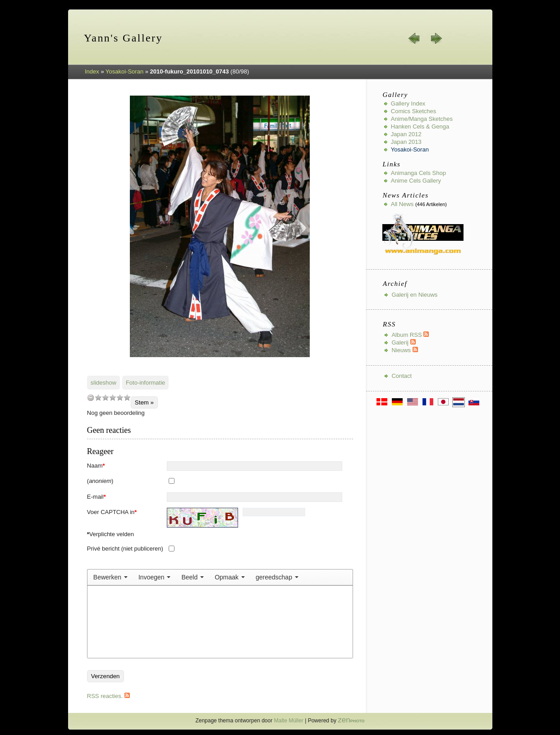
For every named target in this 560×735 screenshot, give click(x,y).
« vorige (414, 38)
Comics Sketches (413, 111)
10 (127, 397)
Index (92, 71)
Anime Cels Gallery (416, 181)
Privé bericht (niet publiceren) (125, 549)
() (100, 481)
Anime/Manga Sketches (422, 119)
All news (402, 204)
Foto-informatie (145, 383)
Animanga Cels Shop (418, 173)
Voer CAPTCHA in (112, 512)
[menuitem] (110, 577)
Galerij (403, 342)
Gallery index (408, 103)
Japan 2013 (406, 142)
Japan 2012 (406, 134)
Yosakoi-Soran (124, 71)
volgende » (436, 38)
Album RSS (410, 335)
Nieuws (404, 350)
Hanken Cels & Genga (420, 126)
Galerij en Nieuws (414, 295)
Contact (402, 376)
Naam (96, 466)
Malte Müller (289, 721)
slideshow (103, 383)
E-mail (96, 497)
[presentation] (110, 577)
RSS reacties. (108, 696)
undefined (91, 397)
